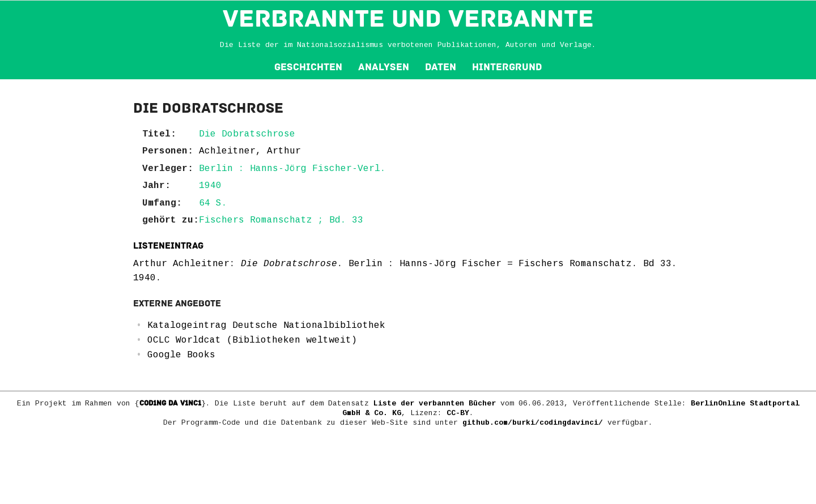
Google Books (181, 355)
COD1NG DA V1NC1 (170, 403)
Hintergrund (507, 67)
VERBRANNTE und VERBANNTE (408, 19)
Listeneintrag (168, 246)
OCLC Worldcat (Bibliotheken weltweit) (252, 340)
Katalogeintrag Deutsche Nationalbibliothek (266, 326)
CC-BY (458, 413)
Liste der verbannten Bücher (435, 403)
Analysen (384, 67)
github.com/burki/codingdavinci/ (533, 423)
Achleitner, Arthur (250, 151)
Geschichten (308, 67)
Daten (441, 67)
